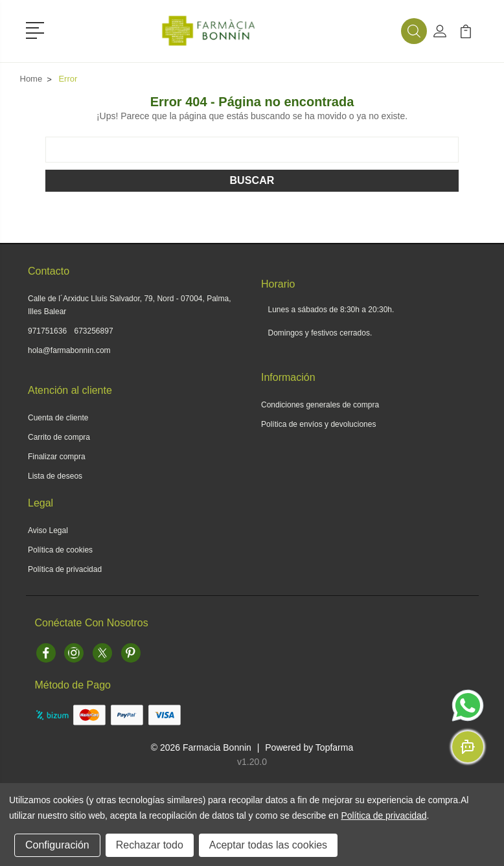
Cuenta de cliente (58, 418)
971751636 (47, 331)
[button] (37, 29)
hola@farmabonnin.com (69, 350)
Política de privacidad (65, 569)
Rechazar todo (150, 845)
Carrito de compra (59, 437)
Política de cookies (60, 550)
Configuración (57, 845)
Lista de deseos (55, 476)
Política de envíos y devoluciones (318, 424)
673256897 (94, 331)
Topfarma (334, 747)
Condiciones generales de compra (320, 405)
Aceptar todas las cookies (268, 845)
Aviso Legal (48, 530)
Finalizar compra (57, 457)
